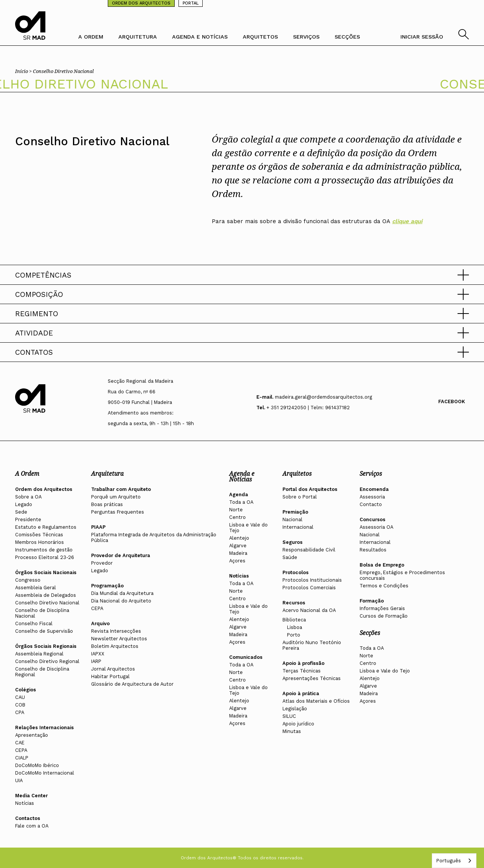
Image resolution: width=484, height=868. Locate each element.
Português (448, 861)
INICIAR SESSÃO (422, 37)
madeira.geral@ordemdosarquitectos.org (323, 397)
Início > (24, 71)
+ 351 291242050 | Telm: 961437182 (308, 408)
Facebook (452, 401)
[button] (242, 275)
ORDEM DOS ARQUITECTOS (141, 3)
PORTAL (191, 3)
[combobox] (454, 861)
